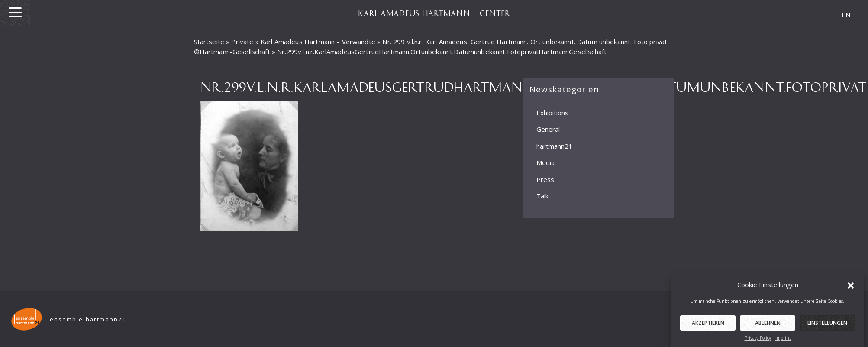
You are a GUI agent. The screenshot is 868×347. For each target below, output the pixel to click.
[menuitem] (846, 15)
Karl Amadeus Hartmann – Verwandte (318, 42)
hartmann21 (554, 146)
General (548, 129)
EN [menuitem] (846, 15)
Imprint (783, 341)
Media (545, 162)
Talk (542, 196)
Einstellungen (827, 326)
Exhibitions (552, 113)
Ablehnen (768, 326)
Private (242, 42)
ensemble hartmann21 (88, 319)
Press (545, 179)
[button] (851, 287)
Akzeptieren (708, 326)
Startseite (209, 42)
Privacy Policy (758, 341)
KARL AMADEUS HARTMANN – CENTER (434, 13)
